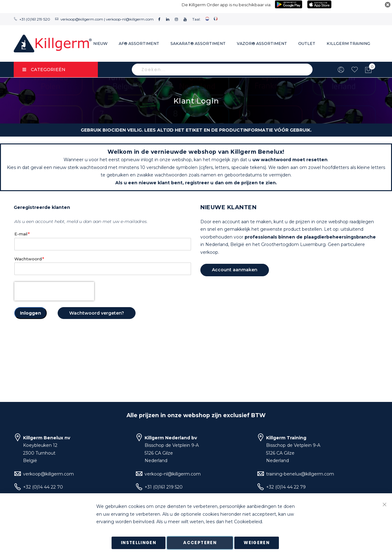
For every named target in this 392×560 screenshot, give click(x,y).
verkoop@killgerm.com (82, 19)
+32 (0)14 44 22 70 (43, 487)
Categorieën (44, 70)
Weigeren (257, 543)
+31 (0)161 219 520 (35, 19)
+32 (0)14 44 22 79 (286, 487)
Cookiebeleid (248, 522)
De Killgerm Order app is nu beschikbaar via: (227, 5)
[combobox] (222, 70)
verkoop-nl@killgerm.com (130, 19)
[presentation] (54, 291)
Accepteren (200, 543)
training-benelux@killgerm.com (300, 474)
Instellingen (139, 543)
